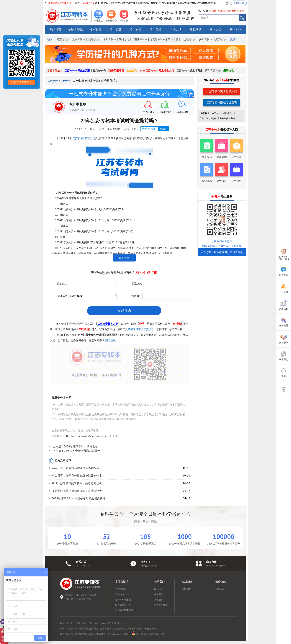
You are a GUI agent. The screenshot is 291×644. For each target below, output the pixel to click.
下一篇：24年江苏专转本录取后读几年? (77, 451)
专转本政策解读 (218, 11)
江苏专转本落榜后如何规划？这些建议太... (78, 491)
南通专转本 (141, 39)
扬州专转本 (206, 39)
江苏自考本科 (122, 594)
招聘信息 (228, 71)
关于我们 (159, 594)
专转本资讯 (75, 30)
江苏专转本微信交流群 (141, 329)
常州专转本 (110, 39)
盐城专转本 (190, 39)
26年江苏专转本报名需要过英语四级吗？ (77, 468)
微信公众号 (99, 71)
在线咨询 (132, 71)
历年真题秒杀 (213, 71)
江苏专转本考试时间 (83, 138)
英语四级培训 (116, 71)
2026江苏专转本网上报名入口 (157, 71)
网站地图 (159, 589)
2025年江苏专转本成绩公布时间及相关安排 (79, 498)
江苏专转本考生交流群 (77, 71)
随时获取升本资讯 (22, 82)
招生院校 (156, 30)
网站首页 (55, 30)
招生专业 (135, 30)
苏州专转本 (125, 39)
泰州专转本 (174, 39)
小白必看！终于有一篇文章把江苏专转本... (78, 476)
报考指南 (236, 30)
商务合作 (220, 589)
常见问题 (196, 30)
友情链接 (159, 600)
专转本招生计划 (235, 11)
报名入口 (216, 30)
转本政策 (95, 30)
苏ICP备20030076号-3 (118, 634)
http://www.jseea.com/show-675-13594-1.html (91, 436)
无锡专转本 (79, 39)
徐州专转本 (94, 39)
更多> (233, 39)
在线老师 (110, 340)
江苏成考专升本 (123, 605)
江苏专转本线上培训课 (189, 71)
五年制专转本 (161, 605)
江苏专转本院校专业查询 (222, 102)
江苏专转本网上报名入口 (222, 91)
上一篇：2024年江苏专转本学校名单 (75, 446)
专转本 (66, 81)
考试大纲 (176, 30)
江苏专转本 (54, 81)
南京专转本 (63, 39)
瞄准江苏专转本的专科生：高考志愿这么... (78, 483)
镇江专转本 (221, 39)
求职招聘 (187, 589)
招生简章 (115, 30)
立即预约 (124, 311)
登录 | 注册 (239, 3)
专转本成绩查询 (123, 600)
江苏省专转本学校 (124, 610)
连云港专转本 (158, 39)
